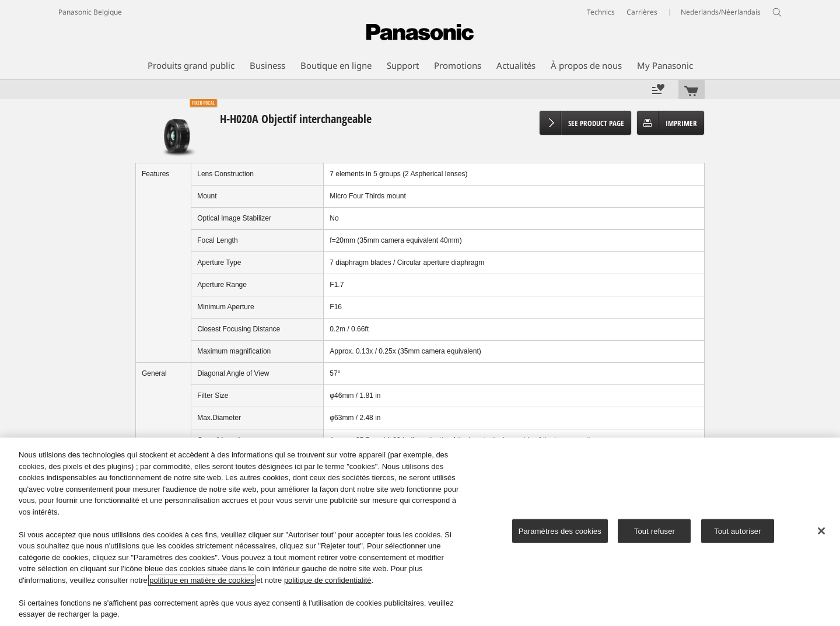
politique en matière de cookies (202, 580)
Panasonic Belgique (90, 12)
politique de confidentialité (328, 580)
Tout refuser (654, 531)
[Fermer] (821, 531)
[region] (420, 532)
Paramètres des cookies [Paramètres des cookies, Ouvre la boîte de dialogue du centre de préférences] (560, 531)
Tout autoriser (738, 531)
